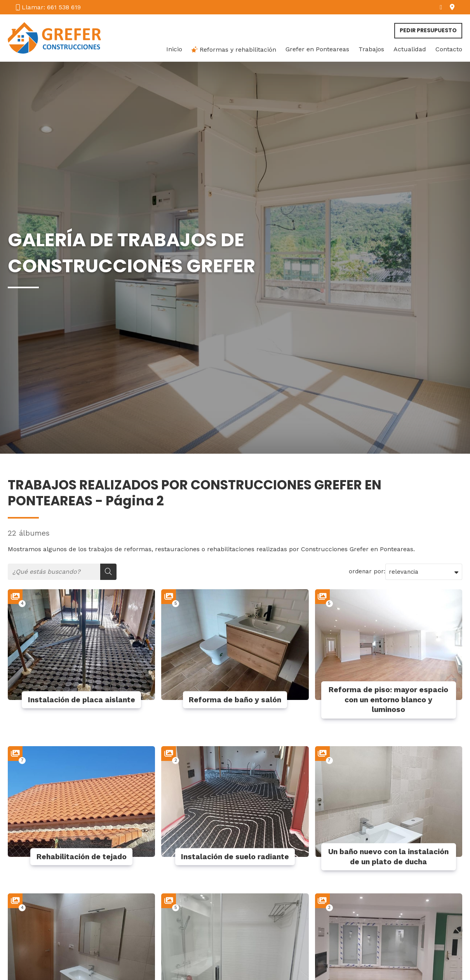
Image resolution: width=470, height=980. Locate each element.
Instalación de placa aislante (82, 700)
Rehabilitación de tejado (82, 857)
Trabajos (371, 49)
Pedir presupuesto (428, 30)
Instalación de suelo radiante (235, 857)
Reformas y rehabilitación (234, 50)
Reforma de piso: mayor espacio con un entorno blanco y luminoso (388, 700)
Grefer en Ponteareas (317, 49)
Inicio (174, 49)
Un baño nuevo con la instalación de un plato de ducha (388, 857)
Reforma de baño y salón (235, 700)
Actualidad (410, 49)
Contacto (449, 49)
